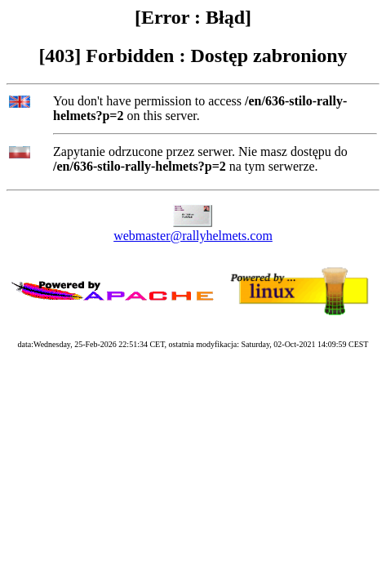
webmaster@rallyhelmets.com (193, 236)
